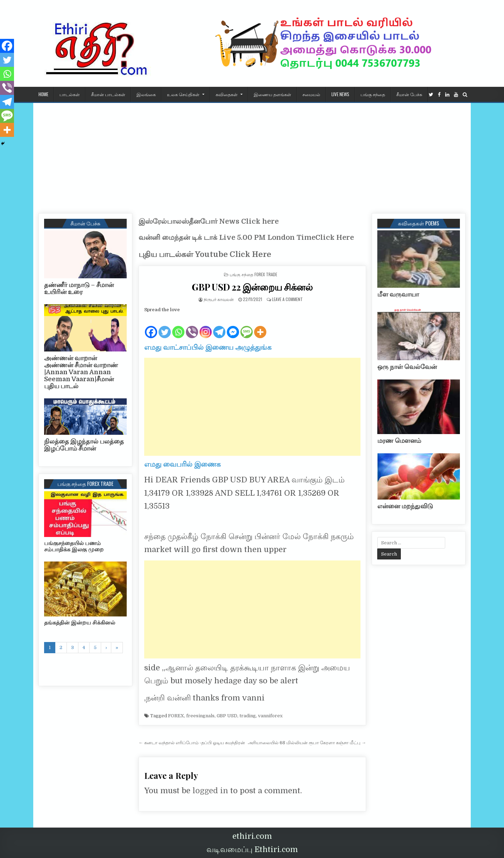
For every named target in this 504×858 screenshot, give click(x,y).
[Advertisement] (252, 155)
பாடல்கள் (70, 94)
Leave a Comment (287, 299)
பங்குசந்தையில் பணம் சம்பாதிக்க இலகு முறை (74, 546)
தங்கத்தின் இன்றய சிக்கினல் (80, 623)
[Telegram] (219, 327)
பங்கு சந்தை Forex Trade (253, 274)
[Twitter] (165, 327)
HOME (43, 94)
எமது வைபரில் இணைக (183, 464)
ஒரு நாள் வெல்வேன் (407, 367)
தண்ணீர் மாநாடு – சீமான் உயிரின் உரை (79, 288)
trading (248, 716)
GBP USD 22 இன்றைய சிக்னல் (252, 287)
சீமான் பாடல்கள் (108, 94)
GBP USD (227, 716)
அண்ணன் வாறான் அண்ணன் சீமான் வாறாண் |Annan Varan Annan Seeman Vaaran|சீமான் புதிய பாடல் (81, 372)
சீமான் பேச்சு (409, 94)
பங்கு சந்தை (373, 94)
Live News (340, 94)
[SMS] (247, 327)
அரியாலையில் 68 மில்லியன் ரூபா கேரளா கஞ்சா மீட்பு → (307, 743)
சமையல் (311, 94)
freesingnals (200, 716)
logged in (210, 791)
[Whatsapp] (178, 327)
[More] (260, 327)
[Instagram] (206, 327)
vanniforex (270, 716)
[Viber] (192, 327)
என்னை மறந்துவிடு (405, 506)
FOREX (176, 716)
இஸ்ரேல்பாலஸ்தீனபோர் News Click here (209, 221)
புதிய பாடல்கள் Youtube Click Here (205, 254)
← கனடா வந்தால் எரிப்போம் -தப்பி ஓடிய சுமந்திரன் (192, 743)
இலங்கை (146, 94)
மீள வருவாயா (398, 294)
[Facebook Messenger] (233, 327)
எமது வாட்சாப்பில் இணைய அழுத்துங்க (208, 347)
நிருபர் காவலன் (219, 299)
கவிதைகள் (227, 94)
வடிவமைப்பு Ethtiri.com (252, 849)
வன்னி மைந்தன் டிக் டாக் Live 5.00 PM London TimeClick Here (246, 238)
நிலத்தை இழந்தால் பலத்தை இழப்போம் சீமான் (84, 445)
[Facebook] (151, 327)
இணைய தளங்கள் (272, 94)
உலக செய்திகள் (183, 94)
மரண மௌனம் (399, 441)
